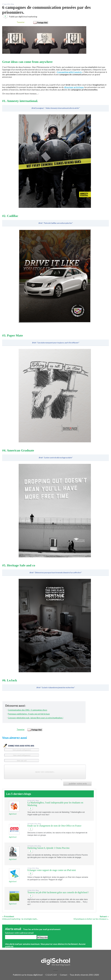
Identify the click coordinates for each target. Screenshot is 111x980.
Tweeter (21, 22)
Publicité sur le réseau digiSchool (28, 975)
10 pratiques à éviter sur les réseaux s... (91, 919)
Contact (64, 975)
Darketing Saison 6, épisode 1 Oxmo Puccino (48, 848)
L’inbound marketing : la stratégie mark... (20, 919)
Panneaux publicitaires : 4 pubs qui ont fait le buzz (29, 714)
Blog (12, 4)
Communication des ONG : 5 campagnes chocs (28, 710)
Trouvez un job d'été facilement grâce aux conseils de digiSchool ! (58, 892)
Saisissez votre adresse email (19, 933)
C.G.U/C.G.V (51, 975)
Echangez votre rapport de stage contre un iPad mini (52, 870)
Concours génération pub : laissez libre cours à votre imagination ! (36, 718)
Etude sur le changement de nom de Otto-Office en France (54, 826)
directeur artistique (74, 87)
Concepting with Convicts (69, 72)
